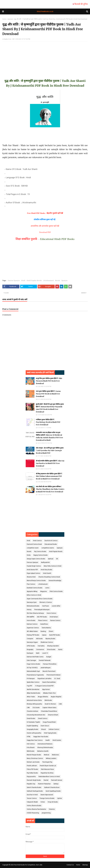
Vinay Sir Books (53, 802)
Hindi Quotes (57, 740)
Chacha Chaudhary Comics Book (49, 577)
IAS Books (39, 639)
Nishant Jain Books (33, 762)
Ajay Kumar (46, 689)
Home (4, 19)
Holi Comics (31, 744)
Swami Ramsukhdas (49, 682)
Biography (30, 650)
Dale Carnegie (31, 660)
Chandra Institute (32, 711)
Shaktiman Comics (47, 642)
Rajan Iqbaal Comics (34, 573)
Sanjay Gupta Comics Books (36, 559)
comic (47, 588)
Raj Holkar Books (32, 773)
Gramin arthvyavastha (34, 733)
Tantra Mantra (46, 628)
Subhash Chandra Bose (52, 787)
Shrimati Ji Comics (46, 602)
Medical (47, 755)
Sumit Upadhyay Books (53, 791)
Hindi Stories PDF (32, 570)
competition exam (33, 548)
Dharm (51, 631)
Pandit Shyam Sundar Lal (48, 766)
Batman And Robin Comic (35, 657)
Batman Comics (32, 624)
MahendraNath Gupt (33, 671)
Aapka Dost (8, 39)
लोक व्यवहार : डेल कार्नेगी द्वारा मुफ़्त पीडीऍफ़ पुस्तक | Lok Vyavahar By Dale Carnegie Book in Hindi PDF (50, 451)
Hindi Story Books (46, 570)
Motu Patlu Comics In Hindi (53, 566)
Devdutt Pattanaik (45, 660)
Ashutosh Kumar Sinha (34, 700)
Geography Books (33, 729)
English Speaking (32, 726)
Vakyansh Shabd (32, 802)
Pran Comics (31, 584)
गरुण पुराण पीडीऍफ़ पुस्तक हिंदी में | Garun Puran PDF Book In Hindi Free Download (48, 394)
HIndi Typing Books (50, 733)
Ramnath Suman (57, 780)
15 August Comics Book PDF (44, 686)
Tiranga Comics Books (47, 798)
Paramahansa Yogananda (35, 675)
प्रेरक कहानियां (30, 617)
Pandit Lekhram (32, 766)
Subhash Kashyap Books (35, 791)
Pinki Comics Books (56, 591)
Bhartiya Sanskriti (53, 646)
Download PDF (45, 232)
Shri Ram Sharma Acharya (35, 613)
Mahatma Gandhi (43, 751)
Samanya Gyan (32, 602)
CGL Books (36, 708)
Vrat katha (41, 646)
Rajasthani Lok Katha (44, 679)
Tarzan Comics (32, 798)
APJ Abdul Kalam (32, 631)
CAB (28, 708)
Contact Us (70, 865)
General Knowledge (55, 581)
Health (48, 740)
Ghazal (43, 729)
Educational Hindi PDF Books (57, 239)
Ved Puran (46, 606)
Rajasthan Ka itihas (47, 773)
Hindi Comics (37, 541)
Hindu (29, 555)
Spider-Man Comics (33, 682)
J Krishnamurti (48, 280)
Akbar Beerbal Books (34, 693)
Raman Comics (55, 620)
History (29, 610)
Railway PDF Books (33, 635)
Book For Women (50, 704)
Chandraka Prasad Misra (49, 711)
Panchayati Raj (47, 762)
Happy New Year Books (41, 737)
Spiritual (51, 559)
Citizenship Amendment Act (36, 715)
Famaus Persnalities (50, 664)
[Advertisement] (45, 58)
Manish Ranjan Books (34, 755)
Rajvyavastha (31, 777)
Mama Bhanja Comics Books (36, 581)
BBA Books (48, 700)
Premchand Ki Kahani (54, 675)
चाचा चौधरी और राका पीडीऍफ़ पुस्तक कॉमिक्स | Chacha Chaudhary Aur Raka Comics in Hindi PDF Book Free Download (50, 489)
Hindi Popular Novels (34, 280)
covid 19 (45, 653)
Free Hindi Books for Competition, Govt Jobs (28, 865)
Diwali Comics (43, 718)
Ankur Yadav (31, 697)
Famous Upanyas (14, 280)
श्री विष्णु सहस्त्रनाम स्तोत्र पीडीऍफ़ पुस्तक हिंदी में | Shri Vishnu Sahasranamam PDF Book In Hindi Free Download (49, 476)
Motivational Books (33, 606)
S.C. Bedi (57, 679)
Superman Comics (33, 628)
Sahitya (56, 784)
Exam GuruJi (45, 726)
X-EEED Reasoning (33, 813)
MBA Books (31, 751)
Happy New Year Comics (35, 740)
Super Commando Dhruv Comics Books (40, 599)
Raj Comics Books (40, 552)
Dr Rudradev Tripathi (33, 722)
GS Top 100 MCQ (32, 668)
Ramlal (46, 780)
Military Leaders (51, 758)
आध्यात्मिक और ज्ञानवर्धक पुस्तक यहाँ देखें (45, 226)
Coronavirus (40, 650)
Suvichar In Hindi (32, 795)
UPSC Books (31, 646)
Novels (58, 280)
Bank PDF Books (55, 635)
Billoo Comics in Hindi (34, 595)
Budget (49, 657)
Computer (30, 639)
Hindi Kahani (54, 617)
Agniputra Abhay (32, 591)
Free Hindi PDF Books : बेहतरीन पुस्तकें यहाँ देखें (45, 213)
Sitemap (85, 865)
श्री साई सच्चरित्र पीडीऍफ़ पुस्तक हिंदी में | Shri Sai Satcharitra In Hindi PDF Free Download (50, 463)
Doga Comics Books (33, 664)
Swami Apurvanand (47, 795)
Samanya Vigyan (32, 642)
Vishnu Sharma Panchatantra (36, 809)
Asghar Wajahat (56, 697)
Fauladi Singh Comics (34, 566)
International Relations (45, 744)
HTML (29, 737)
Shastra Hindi (31, 577)
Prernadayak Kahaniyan (42, 610)
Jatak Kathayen (45, 668)
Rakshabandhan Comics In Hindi (49, 777)
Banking (43, 631)
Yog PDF (29, 686)
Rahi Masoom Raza (47, 769)
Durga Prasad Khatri (49, 722)
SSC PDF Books (42, 617)
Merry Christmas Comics (35, 758)
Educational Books (51, 544)
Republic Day (31, 784)
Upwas (44, 635)
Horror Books (31, 620)
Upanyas (10, 19)
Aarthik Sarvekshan (33, 689)
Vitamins (52, 809)
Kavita (60, 650)
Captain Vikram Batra (49, 708)
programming (46, 813)
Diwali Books (31, 718)
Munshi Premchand (49, 671)
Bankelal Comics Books (35, 588)
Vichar (43, 802)
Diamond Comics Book (34, 544)
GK (57, 559)
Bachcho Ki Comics (51, 541)
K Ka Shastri (31, 748)
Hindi (23, 280)
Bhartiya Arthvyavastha (34, 704)
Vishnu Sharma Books (34, 806)
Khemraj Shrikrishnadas (45, 748)
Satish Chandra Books (34, 787)
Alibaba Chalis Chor (49, 693)
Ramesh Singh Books (34, 780)
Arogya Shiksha (43, 697)
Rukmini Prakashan (44, 784)
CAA (60, 704)
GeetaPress (44, 624)
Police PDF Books (32, 769)
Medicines (55, 755)
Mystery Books (50, 639)
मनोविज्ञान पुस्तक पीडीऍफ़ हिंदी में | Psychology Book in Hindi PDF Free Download (48, 422)
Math (38, 653)
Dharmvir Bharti (53, 715)
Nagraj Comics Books (41, 555)
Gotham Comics (54, 729)
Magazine (44, 591)
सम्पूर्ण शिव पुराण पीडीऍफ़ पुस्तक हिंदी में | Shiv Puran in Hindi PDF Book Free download (49, 381)
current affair (56, 606)
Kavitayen (30, 653)
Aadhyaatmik (45, 562)
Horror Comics (51, 613)
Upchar (60, 798)
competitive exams (48, 548)
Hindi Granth (47, 573)
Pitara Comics (43, 620)
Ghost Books (51, 650)
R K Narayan (31, 679)
